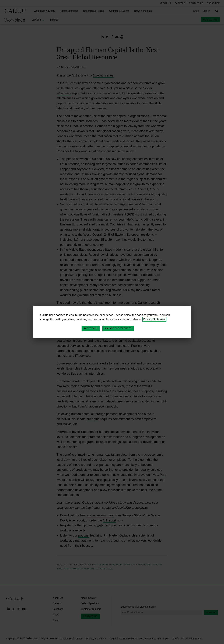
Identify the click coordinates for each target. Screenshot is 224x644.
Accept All (91, 328)
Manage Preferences (118, 328)
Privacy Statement (154, 319)
